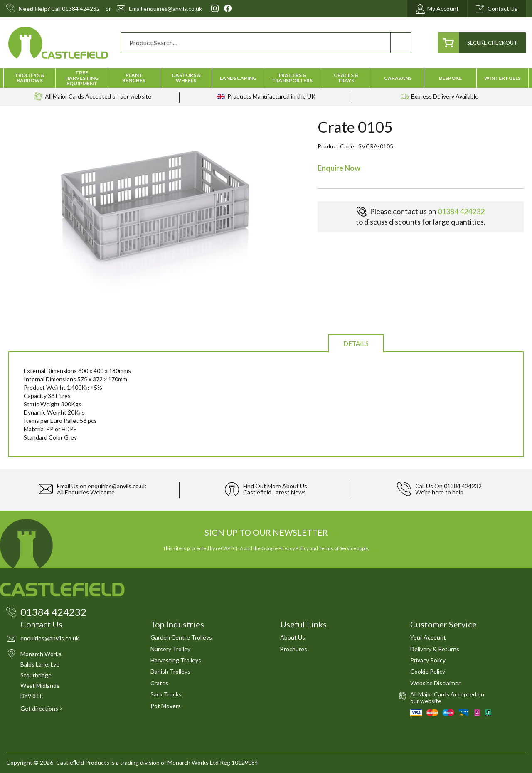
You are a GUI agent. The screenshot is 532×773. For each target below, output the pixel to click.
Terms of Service (337, 548)
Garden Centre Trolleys (181, 637)
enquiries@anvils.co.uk (173, 9)
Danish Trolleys (170, 671)
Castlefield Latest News (275, 492)
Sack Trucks (166, 694)
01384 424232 (81, 9)
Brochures (294, 649)
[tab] (356, 343)
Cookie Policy (428, 671)
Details (356, 343)
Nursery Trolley (170, 649)
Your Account (428, 637)
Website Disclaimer (435, 683)
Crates (159, 683)
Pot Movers (166, 706)
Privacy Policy (294, 548)
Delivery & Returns (435, 649)
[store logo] (58, 43)
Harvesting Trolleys (176, 660)
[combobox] (266, 43)
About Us (293, 637)
